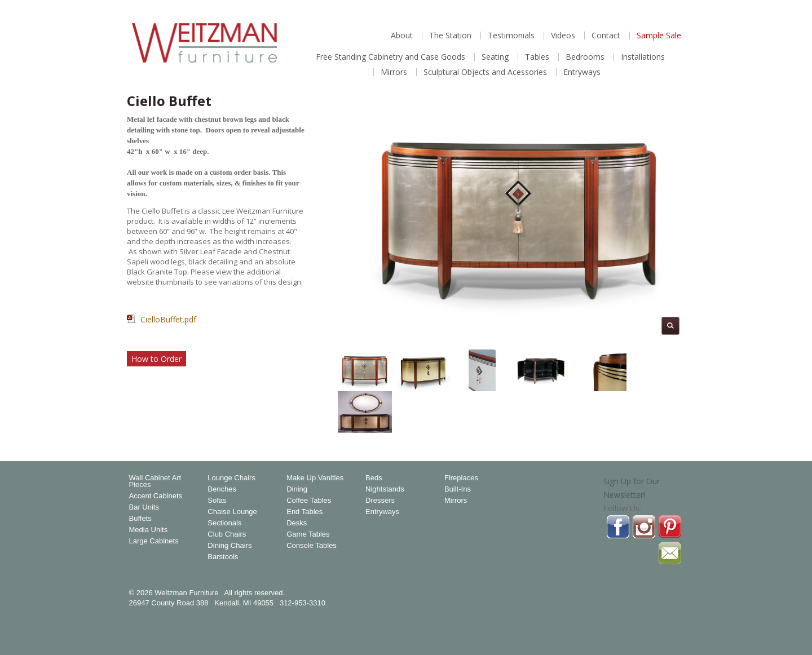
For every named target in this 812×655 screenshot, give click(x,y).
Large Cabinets (154, 541)
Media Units (149, 530)
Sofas (217, 501)
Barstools (223, 557)
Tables (537, 57)
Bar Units (144, 507)
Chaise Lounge (232, 512)
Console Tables (312, 546)
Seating (495, 57)
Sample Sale (659, 36)
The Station (450, 36)
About (402, 36)
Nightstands (385, 489)
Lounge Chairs (231, 478)
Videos (563, 36)
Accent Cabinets (156, 496)
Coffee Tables (309, 501)
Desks (297, 523)
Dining (297, 489)
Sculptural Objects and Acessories (485, 72)
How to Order (156, 359)
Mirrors (394, 72)
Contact (606, 36)
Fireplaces (461, 478)
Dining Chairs (230, 546)
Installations (643, 57)
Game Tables (308, 534)
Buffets (140, 519)
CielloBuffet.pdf (168, 319)
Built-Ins (458, 489)
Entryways (582, 72)
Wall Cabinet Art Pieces (155, 481)
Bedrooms (585, 57)
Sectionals (224, 523)
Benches (222, 489)
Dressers (380, 501)
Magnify (670, 326)
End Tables (304, 512)
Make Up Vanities (315, 478)
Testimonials (511, 36)
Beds (374, 478)
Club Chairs (227, 534)
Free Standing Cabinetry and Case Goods (390, 57)
